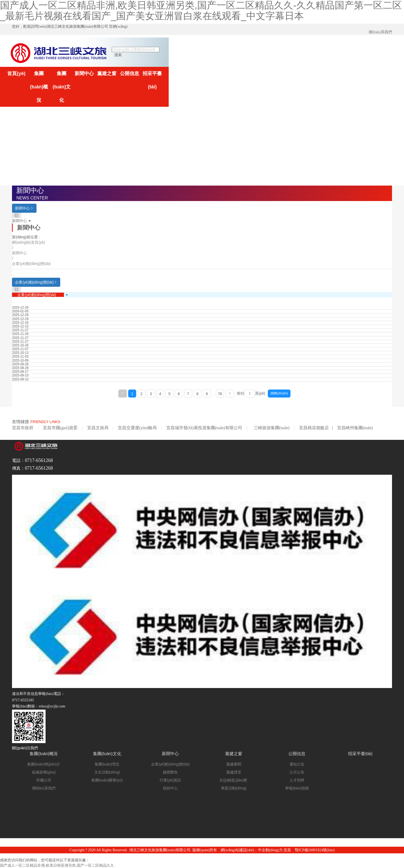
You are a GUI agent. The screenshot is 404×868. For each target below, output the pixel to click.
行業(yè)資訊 (170, 780)
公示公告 (297, 772)
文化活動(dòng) (107, 772)
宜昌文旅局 (98, 428)
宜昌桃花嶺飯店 (314, 428)
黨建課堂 (234, 772)
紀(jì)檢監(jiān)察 (234, 780)
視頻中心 (170, 788)
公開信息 (130, 73)
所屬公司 (44, 780)
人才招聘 (297, 780)
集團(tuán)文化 (62, 87)
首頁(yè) (16, 73)
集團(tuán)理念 (107, 764)
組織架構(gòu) (44, 772)
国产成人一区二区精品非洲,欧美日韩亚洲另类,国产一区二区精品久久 (57, 865)
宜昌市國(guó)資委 (60, 428)
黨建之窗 (107, 73)
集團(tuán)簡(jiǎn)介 (44, 764)
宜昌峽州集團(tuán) (355, 428)
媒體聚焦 (170, 772)
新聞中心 (84, 73)
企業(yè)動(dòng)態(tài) (37, 295)
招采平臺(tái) (152, 80)
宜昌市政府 (23, 428)
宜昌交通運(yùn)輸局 (137, 428)
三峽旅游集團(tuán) (272, 428)
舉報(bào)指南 (297, 788)
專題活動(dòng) (234, 788)
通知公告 (297, 764)
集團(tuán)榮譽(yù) (107, 780)
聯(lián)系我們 (380, 32)
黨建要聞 (234, 764)
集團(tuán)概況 (39, 87)
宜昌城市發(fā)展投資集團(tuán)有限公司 (204, 428)
